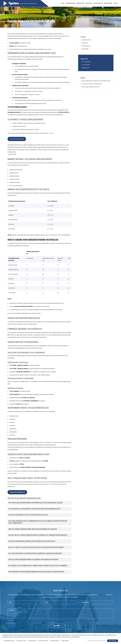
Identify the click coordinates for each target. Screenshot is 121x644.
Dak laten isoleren (98, 3)
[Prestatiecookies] (28, 641)
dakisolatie (49, 77)
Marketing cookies (55, 641)
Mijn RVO (37, 130)
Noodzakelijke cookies (9, 641)
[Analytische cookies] (38, 641)
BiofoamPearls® (86, 68)
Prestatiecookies (33, 641)
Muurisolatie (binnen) (13, 270)
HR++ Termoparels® (86, 62)
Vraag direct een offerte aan (17, 139)
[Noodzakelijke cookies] (3, 641)
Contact (115, 3)
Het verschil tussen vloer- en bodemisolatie (92, 84)
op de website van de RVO (35, 313)
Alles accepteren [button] (112, 641)
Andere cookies (65, 641)
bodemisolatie (25, 79)
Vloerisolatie (89, 3)
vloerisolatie (18, 79)
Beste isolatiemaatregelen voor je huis (91, 87)
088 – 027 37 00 (49, 133)
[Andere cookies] (61, 641)
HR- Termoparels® (86, 65)
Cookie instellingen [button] (89, 641)
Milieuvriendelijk (108, 3)
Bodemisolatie (80, 3)
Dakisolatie (11, 279)
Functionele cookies (22, 641)
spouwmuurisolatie (56, 77)
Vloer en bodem (12, 293)
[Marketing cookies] (50, 641)
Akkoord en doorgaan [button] (99, 641)
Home (63, 3)
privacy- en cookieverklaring (73, 638)
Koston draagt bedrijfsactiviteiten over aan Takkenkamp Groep (96, 81)
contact (19, 484)
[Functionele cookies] (16, 641)
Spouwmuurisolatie (70, 3)
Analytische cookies (44, 641)
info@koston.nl (11, 487)
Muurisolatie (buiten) (13, 274)
